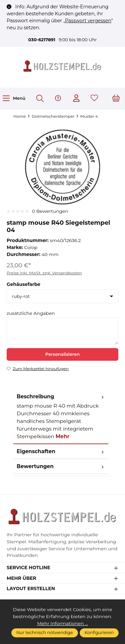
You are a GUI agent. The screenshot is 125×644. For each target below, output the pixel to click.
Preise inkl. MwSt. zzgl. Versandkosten (44, 273)
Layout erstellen (31, 589)
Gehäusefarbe (23, 284)
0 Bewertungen (50, 211)
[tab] (61, 417)
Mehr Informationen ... (62, 623)
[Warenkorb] (116, 99)
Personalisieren (62, 354)
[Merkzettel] (94, 99)
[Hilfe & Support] (58, 99)
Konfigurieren (99, 633)
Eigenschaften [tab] (61, 451)
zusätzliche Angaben (31, 313)
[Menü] (14, 98)
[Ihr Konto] (76, 99)
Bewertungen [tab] (61, 466)
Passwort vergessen (88, 21)
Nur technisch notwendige (45, 633)
